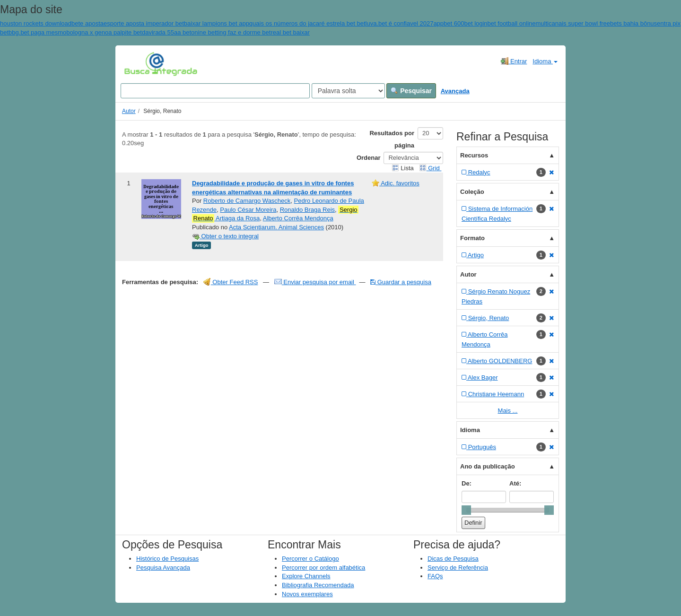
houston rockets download (36, 23)
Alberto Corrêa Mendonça (298, 218)
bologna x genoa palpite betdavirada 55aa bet (129, 32)
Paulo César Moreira (248, 210)
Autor (129, 111)
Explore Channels (306, 576)
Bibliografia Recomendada (318, 585)
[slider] (466, 510)
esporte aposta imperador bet (144, 23)
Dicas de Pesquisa (453, 559)
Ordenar (369, 158)
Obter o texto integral (225, 236)
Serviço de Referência (458, 568)
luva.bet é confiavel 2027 (400, 23)
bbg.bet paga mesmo (37, 32)
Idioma (545, 61)
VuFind (139, 64)
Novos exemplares (307, 594)
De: (467, 483)
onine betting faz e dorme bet (231, 32)
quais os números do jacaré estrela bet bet (307, 23)
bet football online (512, 23)
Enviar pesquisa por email (315, 282)
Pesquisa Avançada (163, 568)
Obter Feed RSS (231, 282)
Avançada (455, 91)
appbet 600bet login (460, 23)
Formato (472, 238)
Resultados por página (392, 139)
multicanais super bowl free (573, 23)
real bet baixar (290, 32)
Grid (430, 168)
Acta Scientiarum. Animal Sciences (276, 227)
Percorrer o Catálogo (310, 559)
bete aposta (87, 23)
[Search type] (348, 91)
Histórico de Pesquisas (167, 559)
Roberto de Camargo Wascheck (247, 201)
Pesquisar (411, 91)
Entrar (514, 61)
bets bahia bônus (633, 23)
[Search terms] (215, 91)
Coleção (472, 192)
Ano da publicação (488, 466)
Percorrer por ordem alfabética (323, 568)
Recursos (474, 155)
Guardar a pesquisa (401, 282)
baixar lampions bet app (217, 23)
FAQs (435, 576)
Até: (515, 483)
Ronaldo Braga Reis (307, 210)
